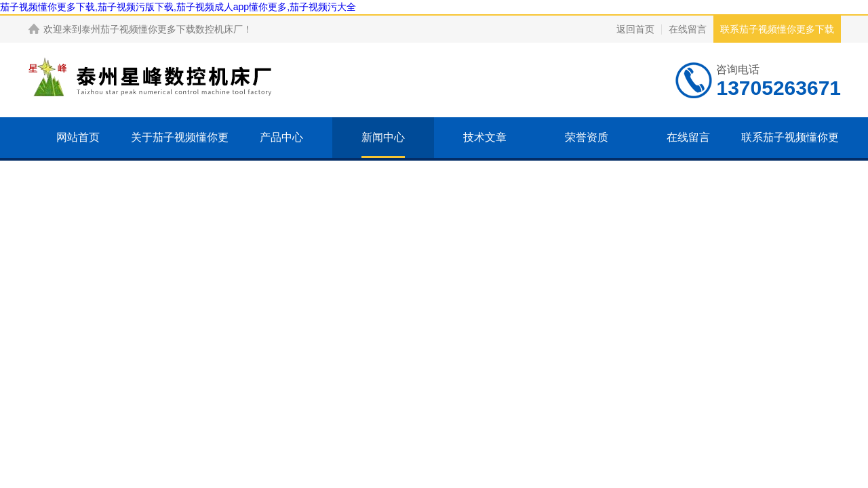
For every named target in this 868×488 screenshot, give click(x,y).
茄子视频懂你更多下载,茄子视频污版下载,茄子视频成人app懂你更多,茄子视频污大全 (178, 7)
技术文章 (485, 137)
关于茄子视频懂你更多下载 (180, 158)
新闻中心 (383, 137)
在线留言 (688, 29)
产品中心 (281, 137)
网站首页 (78, 137)
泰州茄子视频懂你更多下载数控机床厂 (162, 29)
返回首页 (635, 29)
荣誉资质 (587, 137)
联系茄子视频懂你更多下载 (777, 29)
